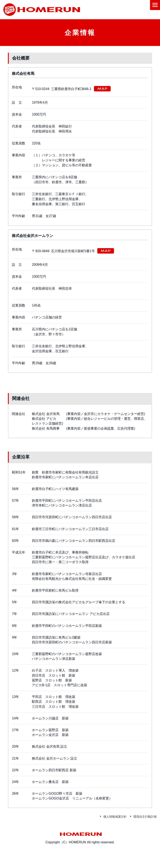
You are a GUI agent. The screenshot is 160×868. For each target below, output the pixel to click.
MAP (102, 89)
